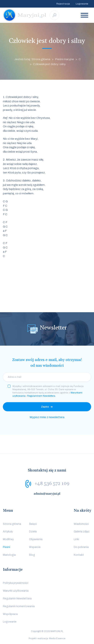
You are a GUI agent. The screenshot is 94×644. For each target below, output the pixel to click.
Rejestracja (63, 4)
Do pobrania (81, 547)
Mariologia (9, 555)
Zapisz (45, 407)
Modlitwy (8, 539)
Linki (76, 539)
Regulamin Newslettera (17, 599)
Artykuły (8, 532)
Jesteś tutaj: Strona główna (32, 59)
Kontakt (79, 555)
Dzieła (33, 532)
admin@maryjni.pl (47, 494)
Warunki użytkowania (16, 591)
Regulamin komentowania (19, 606)
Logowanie (82, 4)
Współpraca (10, 614)
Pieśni (6, 547)
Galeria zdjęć (82, 532)
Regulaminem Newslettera (41, 396)
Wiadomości (81, 524)
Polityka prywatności (16, 583)
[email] (47, 377)
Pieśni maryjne (64, 59)
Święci (33, 524)
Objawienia (36, 539)
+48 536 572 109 (52, 483)
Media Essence (57, 638)
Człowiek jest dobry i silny (49, 64)
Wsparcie (35, 547)
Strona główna (12, 524)
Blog (32, 555)
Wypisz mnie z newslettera (47, 417)
